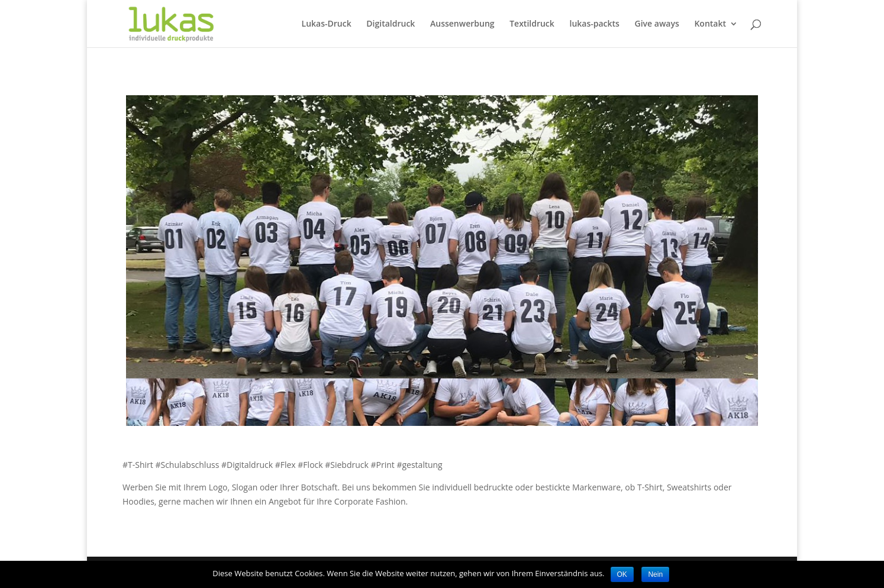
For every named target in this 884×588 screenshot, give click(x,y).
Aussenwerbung (462, 24)
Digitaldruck (391, 24)
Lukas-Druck (327, 24)
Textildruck (532, 24)
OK (622, 574)
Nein (655, 574)
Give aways (657, 24)
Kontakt (710, 24)
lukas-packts (594, 24)
